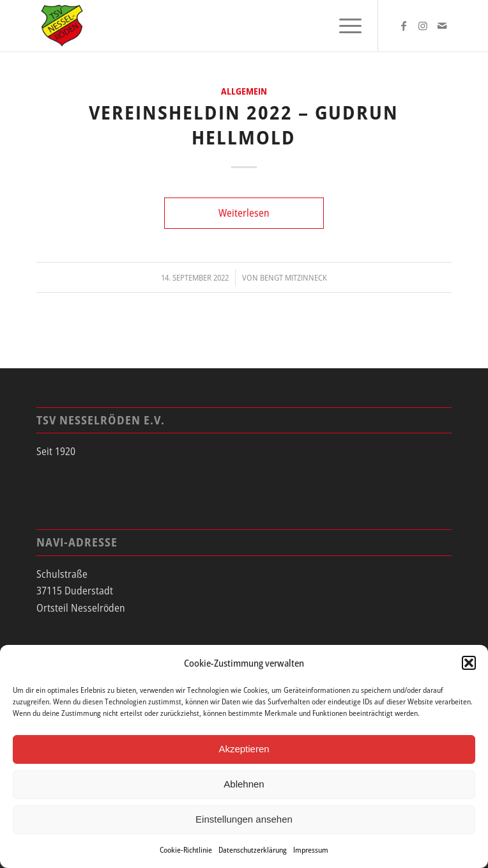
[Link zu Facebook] (404, 26)
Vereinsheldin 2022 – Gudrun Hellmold (244, 125)
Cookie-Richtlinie (186, 850)
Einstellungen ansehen (244, 819)
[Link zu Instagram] (423, 26)
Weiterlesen (244, 213)
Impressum (311, 850)
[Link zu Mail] (442, 26)
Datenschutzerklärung (253, 850)
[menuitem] (344, 26)
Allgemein (244, 91)
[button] (469, 663)
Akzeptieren (244, 749)
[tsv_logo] (202, 26)
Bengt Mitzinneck (294, 277)
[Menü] (344, 26)
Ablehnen (244, 784)
